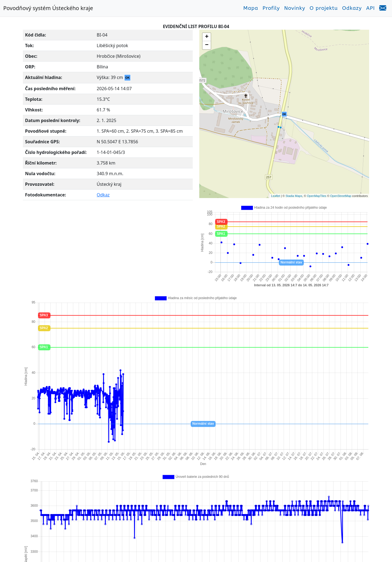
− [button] (207, 45)
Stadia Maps (294, 196)
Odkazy (352, 8)
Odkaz (103, 195)
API (370, 8)
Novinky (295, 8)
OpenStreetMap (341, 196)
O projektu (324, 8)
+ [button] (207, 37)
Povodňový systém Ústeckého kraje (48, 8)
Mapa (251, 8)
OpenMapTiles (316, 196)
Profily (271, 8)
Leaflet (276, 196)
